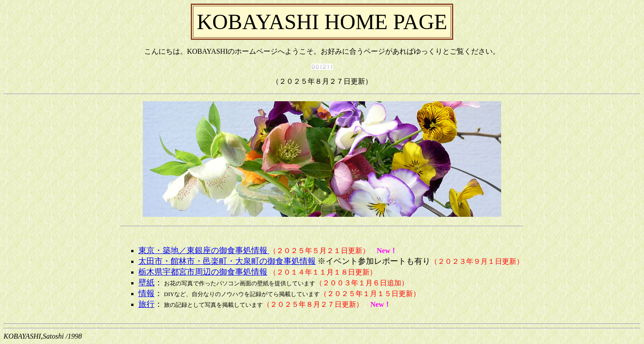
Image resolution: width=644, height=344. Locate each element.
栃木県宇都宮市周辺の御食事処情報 (203, 272)
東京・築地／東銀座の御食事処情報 (204, 250)
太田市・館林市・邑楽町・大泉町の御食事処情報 (227, 261)
